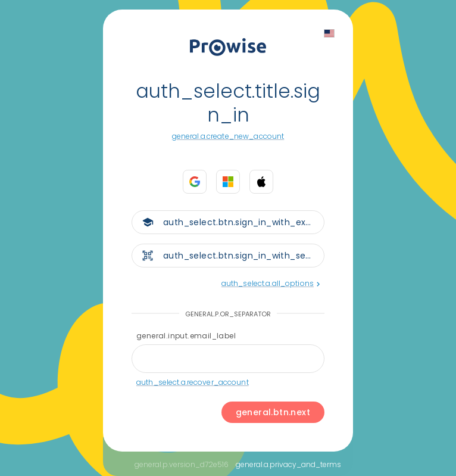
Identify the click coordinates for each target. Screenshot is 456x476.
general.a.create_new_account (228, 136)
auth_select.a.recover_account (193, 382)
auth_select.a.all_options (271, 283)
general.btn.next (273, 412)
